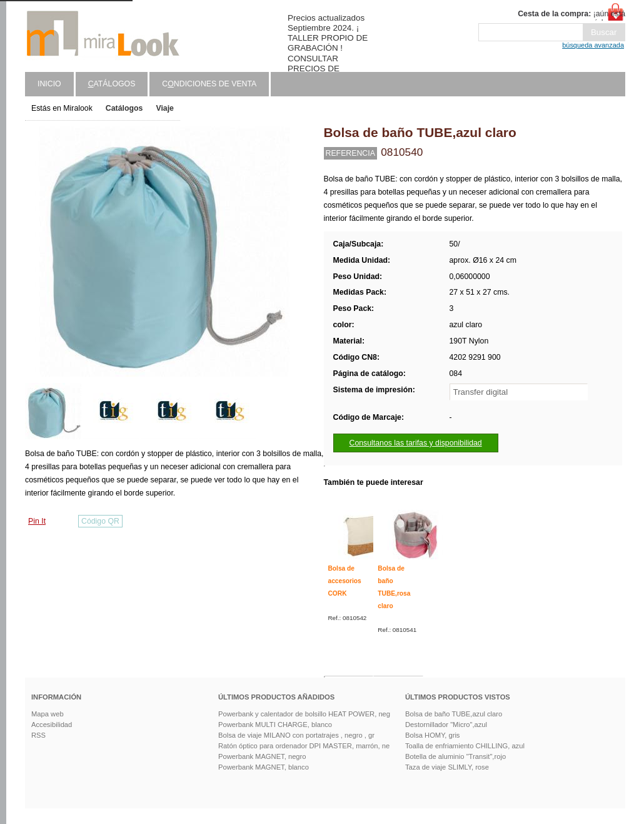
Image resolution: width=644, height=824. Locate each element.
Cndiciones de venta (209, 84)
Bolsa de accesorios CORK (345, 581)
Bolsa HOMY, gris (432, 735)
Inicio (49, 84)
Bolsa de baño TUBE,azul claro (454, 714)
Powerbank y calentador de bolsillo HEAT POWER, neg (304, 714)
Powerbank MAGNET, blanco (264, 767)
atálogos (112, 84)
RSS (38, 735)
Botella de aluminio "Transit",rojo (455, 756)
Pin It (37, 521)
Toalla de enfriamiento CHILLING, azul (465, 746)
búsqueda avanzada (593, 45)
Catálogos (124, 108)
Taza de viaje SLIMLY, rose (447, 767)
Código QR (100, 521)
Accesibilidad (52, 725)
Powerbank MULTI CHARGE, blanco (275, 725)
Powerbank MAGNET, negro (262, 756)
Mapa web (48, 714)
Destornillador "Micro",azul (446, 725)
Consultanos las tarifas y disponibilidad (416, 443)
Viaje (165, 108)
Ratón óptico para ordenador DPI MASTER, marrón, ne (304, 746)
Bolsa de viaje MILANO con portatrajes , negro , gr (296, 735)
